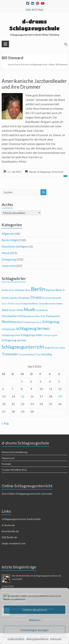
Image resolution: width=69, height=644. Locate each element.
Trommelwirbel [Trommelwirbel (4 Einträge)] (26, 354)
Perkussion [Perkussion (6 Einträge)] (53, 316)
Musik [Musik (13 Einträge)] (30, 309)
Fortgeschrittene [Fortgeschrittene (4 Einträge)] (29, 304)
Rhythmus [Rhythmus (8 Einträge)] (9, 322)
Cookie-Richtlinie (16, 639)
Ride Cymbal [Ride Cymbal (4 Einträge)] (24, 322)
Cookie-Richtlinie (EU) (14, 470)
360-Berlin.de (9, 537)
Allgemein (8, 234)
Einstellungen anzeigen (35, 630)
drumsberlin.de (10, 531)
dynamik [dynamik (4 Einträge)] (56, 298)
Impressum (56, 639)
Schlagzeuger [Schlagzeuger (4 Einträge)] (9, 329)
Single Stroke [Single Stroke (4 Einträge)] (52, 348)
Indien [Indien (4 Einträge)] (59, 304)
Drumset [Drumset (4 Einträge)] (47, 298)
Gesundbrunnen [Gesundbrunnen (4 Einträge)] (47, 304)
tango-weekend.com (14, 543)
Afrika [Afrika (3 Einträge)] (12, 290)
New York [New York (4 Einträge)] (40, 316)
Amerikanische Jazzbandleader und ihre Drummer (34, 84)
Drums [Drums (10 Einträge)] (36, 297)
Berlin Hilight (10, 240)
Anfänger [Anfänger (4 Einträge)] (20, 290)
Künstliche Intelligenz (15, 246)
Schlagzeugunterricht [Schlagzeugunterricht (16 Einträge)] (23, 347)
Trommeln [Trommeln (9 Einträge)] (10, 354)
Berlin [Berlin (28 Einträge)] (38, 289)
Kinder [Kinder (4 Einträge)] (12, 310)
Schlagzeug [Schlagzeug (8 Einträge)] (51, 322)
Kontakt (6, 464)
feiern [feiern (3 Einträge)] (5, 304)
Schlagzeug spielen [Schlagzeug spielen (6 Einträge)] (14, 340)
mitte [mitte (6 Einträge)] (20, 310)
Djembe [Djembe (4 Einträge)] (14, 298)
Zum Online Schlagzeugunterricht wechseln (27, 494)
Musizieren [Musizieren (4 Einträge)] (29, 316)
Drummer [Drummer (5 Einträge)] (24, 298)
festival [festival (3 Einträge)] (17, 304)
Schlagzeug (44, 172)
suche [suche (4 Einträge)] (62, 348)
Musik (33, 172)
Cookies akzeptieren (34, 610)
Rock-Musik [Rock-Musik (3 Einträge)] (36, 322)
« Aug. (5, 423)
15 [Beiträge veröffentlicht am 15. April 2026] (23, 396)
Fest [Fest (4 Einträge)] (10, 304)
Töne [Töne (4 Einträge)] (38, 354)
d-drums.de (8, 525)
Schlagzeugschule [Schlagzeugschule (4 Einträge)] (11, 335)
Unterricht (57, 172)
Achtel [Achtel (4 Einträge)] (5, 290)
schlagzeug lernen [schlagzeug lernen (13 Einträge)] (33, 328)
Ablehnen (35, 620)
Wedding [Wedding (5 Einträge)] (47, 354)
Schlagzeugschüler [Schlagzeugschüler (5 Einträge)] (32, 335)
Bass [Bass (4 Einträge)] (28, 290)
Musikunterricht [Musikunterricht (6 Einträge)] (12, 316)
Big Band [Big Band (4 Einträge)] (50, 290)
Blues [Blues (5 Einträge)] (59, 290)
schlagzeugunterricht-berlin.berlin (21, 519)
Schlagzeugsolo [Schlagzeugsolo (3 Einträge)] (50, 335)
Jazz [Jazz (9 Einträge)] (5, 310)
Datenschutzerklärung (37, 639)
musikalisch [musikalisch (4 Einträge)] (42, 310)
